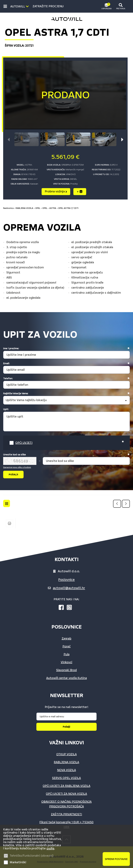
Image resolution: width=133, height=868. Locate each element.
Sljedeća (126, 504)
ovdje (50, 848)
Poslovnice (66, 580)
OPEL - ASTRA (49, 208)
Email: (6, 363)
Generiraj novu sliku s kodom (17, 467)
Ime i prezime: (11, 348)
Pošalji (66, 727)
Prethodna (117, 504)
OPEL (38, 208)
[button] (122, 140)
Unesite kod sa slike (14, 455)
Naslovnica (8, 208)
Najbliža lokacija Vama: (16, 393)
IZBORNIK (6, 6)
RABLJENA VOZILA (24, 208)
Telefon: (8, 378)
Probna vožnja (56, 191)
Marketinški (18, 862)
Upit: (6, 409)
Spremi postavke (116, 859)
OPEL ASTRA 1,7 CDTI (68, 208)
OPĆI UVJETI (24, 443)
